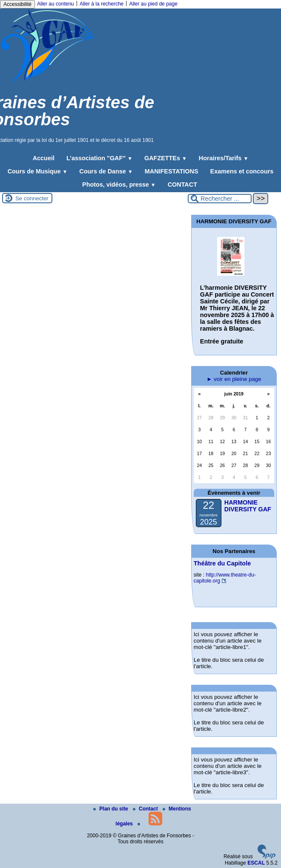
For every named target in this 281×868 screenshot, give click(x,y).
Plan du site (111, 809)
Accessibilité (17, 4)
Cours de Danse (106, 171)
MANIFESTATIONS (172, 171)
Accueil (44, 158)
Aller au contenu (56, 4)
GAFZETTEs (166, 158)
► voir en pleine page (234, 379)
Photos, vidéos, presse (119, 185)
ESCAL (256, 863)
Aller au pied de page (153, 4)
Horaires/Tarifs (224, 158)
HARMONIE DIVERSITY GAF (248, 506)
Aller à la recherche (102, 4)
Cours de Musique (38, 171)
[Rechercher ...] (220, 199)
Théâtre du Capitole (222, 563)
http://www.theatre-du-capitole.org (225, 578)
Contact (146, 809)
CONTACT (182, 185)
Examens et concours (242, 171)
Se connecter (32, 198)
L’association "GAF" (99, 158)
